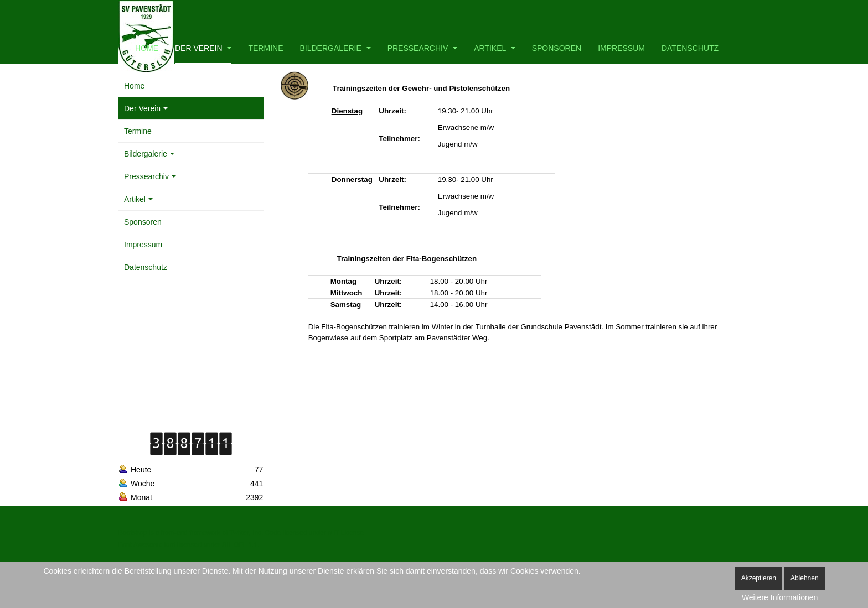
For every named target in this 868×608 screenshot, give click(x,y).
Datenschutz (690, 48)
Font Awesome (140, 545)
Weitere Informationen (780, 597)
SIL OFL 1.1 (240, 545)
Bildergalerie (335, 48)
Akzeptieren (759, 578)
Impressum (621, 48)
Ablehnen (805, 578)
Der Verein (203, 48)
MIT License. (347, 533)
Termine (265, 48)
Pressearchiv (423, 48)
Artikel (494, 48)
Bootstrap (133, 533)
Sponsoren (557, 48)
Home (147, 48)
